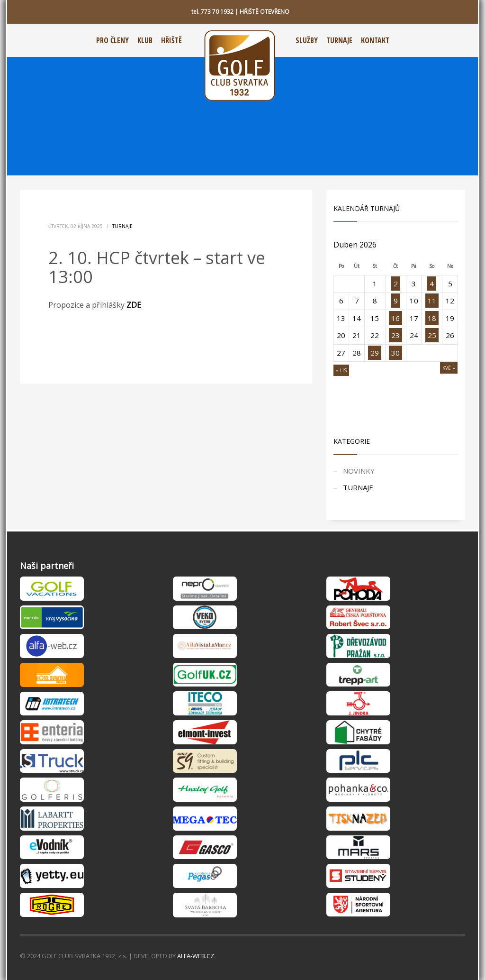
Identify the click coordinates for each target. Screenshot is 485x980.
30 (395, 353)
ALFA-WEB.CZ (196, 956)
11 (432, 301)
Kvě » (449, 368)
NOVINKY (359, 471)
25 (432, 335)
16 (395, 318)
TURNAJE (122, 226)
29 (375, 353)
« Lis (341, 370)
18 (432, 318)
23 (395, 335)
